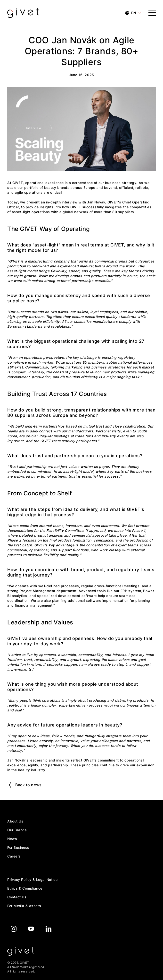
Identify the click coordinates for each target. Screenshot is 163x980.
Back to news (25, 785)
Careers (14, 856)
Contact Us (17, 897)
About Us (15, 821)
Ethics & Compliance (25, 888)
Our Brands (17, 830)
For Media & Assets (24, 906)
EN (133, 13)
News (12, 839)
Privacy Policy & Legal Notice (32, 879)
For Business (18, 847)
